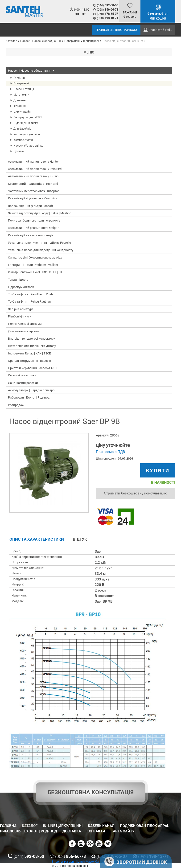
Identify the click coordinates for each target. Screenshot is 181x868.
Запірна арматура (21, 309)
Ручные (19, 151)
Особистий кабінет (162, 30)
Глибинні (19, 78)
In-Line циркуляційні (27, 134)
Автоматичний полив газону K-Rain (33, 176)
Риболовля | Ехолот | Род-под (29, 397)
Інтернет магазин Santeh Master (74, 862)
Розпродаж (16, 405)
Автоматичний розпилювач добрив (34, 228)
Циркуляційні (22, 112)
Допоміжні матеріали (23, 331)
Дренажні (20, 100)
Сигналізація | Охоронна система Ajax (35, 257)
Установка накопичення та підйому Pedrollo (39, 243)
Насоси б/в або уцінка (28, 146)
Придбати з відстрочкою (116, 30)
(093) (107, 18)
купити (158, 470)
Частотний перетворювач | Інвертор (34, 191)
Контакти (96, 831)
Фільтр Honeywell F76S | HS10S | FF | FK (35, 272)
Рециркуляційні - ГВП (28, 117)
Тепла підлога (18, 280)
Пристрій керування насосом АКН (32, 368)
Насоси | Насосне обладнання (32, 71)
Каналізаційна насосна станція (31, 235)
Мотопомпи (21, 95)
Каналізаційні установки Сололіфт (33, 198)
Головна (8, 826)
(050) (107, 14)
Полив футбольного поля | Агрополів (34, 220)
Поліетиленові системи (25, 324)
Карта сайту (122, 831)
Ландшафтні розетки (23, 383)
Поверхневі (21, 83)
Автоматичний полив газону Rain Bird (35, 169)
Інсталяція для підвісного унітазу (32, 346)
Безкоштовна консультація (91, 792)
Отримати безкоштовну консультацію (136, 493)
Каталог (30, 826)
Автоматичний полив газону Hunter (33, 162)
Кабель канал (101, 826)
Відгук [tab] (80, 539)
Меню (89, 52)
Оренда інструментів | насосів (29, 361)
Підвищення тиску (26, 123)
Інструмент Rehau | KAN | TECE (29, 353)
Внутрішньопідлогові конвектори (32, 339)
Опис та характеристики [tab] (37, 539)
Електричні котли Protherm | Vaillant (33, 265)
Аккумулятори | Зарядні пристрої (32, 390)
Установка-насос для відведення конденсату (41, 250)
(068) (107, 10)
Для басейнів (22, 129)
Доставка (72, 831)
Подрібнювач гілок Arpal (144, 826)
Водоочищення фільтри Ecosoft (31, 206)
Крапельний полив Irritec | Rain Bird (33, 184)
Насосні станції (24, 89)
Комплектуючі (23, 140)
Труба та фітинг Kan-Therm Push (30, 294)
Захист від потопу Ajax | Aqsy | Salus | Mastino (40, 213)
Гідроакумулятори (21, 287)
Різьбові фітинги (20, 316)
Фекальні (20, 106)
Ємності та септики (22, 375)
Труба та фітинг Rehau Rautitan (29, 302)
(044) (107, 5)
